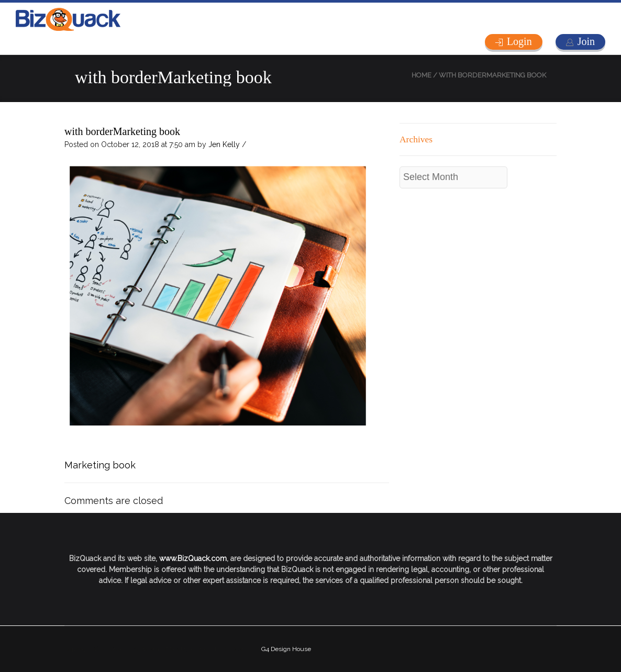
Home (422, 75)
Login (519, 41)
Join (586, 41)
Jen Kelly (224, 144)
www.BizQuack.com (193, 558)
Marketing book (100, 465)
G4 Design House (286, 649)
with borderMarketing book (122, 131)
